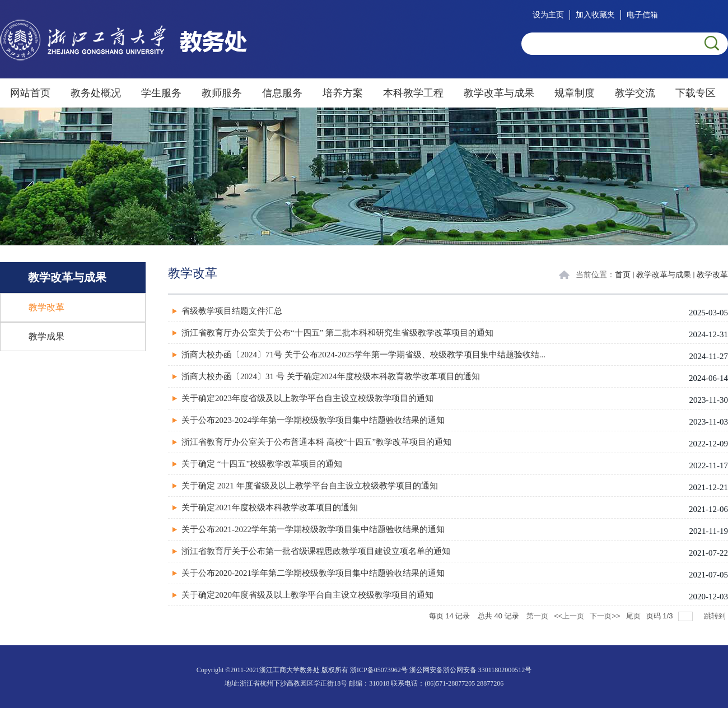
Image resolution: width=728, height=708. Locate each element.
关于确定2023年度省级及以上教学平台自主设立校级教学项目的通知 (307, 398)
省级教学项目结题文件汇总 (232, 311)
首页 (623, 275)
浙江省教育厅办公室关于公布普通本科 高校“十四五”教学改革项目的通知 (316, 442)
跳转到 (716, 616)
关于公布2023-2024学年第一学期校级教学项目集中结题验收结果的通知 (313, 420)
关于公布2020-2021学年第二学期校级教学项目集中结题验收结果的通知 (313, 573)
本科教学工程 (413, 93)
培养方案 (343, 93)
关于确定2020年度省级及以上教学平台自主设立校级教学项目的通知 (307, 595)
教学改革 (712, 275)
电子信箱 (642, 15)
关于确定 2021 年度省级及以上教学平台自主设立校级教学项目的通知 (310, 486)
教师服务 (222, 93)
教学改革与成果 (499, 93)
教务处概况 (96, 93)
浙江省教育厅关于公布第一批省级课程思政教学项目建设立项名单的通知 (316, 551)
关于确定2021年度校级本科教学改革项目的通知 (270, 507)
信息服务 (282, 93)
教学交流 (635, 93)
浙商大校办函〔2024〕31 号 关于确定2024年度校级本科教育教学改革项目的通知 (331, 376)
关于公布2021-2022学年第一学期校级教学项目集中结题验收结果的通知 (313, 529)
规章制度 (575, 93)
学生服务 (161, 93)
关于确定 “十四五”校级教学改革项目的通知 (262, 464)
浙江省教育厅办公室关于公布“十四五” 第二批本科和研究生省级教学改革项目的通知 (337, 333)
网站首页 (30, 93)
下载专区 (696, 93)
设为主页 (548, 15)
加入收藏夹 (595, 15)
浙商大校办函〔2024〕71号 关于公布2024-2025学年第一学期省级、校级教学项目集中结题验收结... (363, 355)
